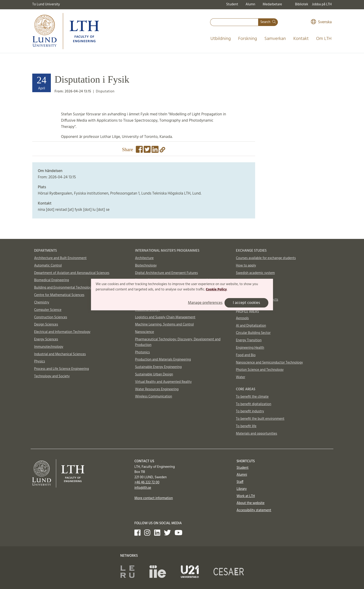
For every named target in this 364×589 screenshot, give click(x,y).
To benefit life (246, 426)
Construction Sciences (51, 317)
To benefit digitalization (253, 404)
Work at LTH (246, 496)
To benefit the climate (252, 397)
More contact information (154, 498)
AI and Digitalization (251, 326)
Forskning (248, 39)
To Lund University (46, 4)
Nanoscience (145, 332)
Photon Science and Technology (260, 370)
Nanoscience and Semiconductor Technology (269, 363)
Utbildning (221, 39)
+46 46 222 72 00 (147, 482)
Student (232, 4)
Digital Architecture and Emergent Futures (166, 273)
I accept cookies (246, 303)
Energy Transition (249, 340)
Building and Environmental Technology (64, 288)
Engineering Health (250, 348)
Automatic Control (48, 266)
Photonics (143, 352)
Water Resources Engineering (157, 389)
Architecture (144, 258)
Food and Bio (246, 355)
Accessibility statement (254, 510)
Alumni (242, 475)
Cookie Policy (216, 290)
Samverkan (275, 39)
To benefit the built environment (260, 419)
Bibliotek (302, 4)
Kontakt (301, 39)
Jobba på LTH (322, 4)
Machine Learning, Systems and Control (164, 325)
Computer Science (48, 310)
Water (240, 377)
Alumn (250, 4)
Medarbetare (272, 4)
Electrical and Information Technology (62, 332)
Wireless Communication (154, 397)
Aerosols (242, 318)
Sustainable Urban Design (154, 374)
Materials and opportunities (256, 434)
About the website (250, 503)
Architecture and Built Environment (60, 258)
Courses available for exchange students (266, 258)
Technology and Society (52, 376)
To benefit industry (250, 411)
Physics (40, 361)
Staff (240, 482)
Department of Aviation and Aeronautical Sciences (72, 273)
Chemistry (42, 303)
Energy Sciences (46, 339)
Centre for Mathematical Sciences (59, 295)
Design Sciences (46, 325)
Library (242, 489)
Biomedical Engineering (52, 280)
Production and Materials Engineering (163, 360)
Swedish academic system (255, 273)
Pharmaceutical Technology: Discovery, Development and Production (178, 342)
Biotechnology (146, 266)
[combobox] (234, 22)
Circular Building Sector (253, 333)
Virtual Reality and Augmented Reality (163, 382)
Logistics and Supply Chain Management (165, 317)
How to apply (246, 266)
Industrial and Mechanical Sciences (60, 354)
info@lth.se (143, 488)
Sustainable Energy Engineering (158, 367)
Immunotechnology (49, 347)
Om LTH (324, 39)
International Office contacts (257, 300)
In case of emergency (252, 292)
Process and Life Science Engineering (62, 369)
